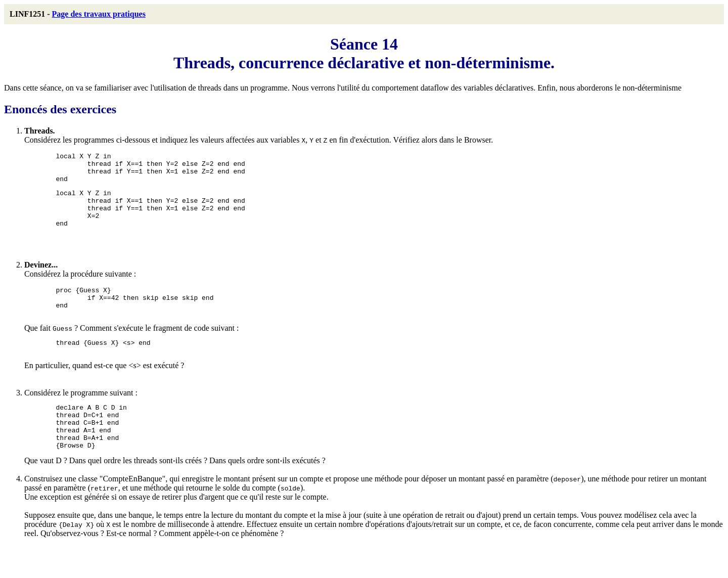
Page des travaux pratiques (99, 14)
